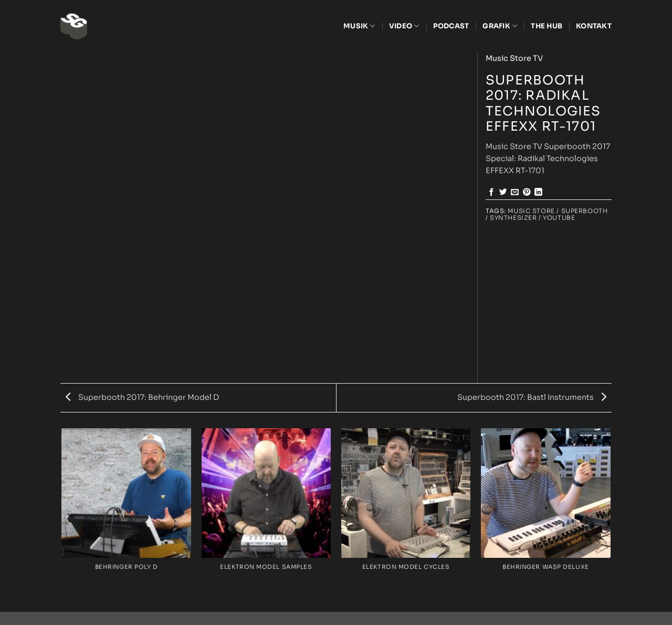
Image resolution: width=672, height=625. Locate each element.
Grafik (500, 26)
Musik (359, 26)
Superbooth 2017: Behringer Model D (142, 397)
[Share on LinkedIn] (538, 193)
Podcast (451, 26)
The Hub (547, 26)
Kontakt (594, 26)
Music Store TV (514, 58)
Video (404, 26)
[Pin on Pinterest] (527, 193)
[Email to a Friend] (515, 193)
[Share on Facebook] (492, 193)
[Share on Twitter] (503, 193)
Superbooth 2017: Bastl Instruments (532, 397)
